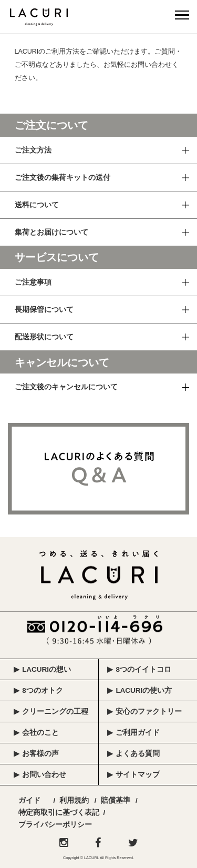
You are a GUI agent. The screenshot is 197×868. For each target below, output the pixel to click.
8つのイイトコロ (143, 669)
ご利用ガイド (138, 733)
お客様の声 (40, 754)
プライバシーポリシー (55, 825)
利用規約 (74, 800)
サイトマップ (138, 775)
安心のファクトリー (149, 711)
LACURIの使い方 (144, 690)
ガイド (29, 800)
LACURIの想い (46, 669)
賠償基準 (116, 800)
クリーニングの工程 (55, 711)
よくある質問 (138, 754)
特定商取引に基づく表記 (59, 813)
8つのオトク (43, 690)
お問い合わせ (44, 775)
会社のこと (40, 733)
